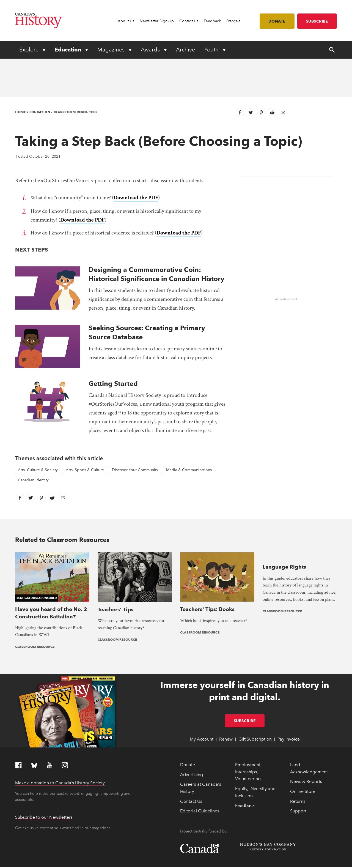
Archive (185, 50)
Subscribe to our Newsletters (44, 776)
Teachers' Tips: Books (207, 561)
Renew (226, 698)
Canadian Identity (33, 474)
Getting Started (113, 377)
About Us (126, 21)
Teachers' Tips (116, 561)
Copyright (23, 861)
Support (298, 769)
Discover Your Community (135, 464)
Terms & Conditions (125, 861)
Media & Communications (189, 464)
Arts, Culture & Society (38, 464)
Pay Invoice (289, 698)
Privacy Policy (98, 861)
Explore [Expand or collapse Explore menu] (30, 50)
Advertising (192, 733)
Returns (298, 759)
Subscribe (317, 21)
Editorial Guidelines (200, 769)
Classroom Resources (76, 112)
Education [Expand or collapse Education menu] (69, 50)
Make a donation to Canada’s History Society (60, 741)
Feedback (212, 21)
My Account (202, 698)
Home (20, 112)
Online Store (303, 750)
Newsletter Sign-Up (157, 21)
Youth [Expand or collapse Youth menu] (212, 50)
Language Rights (284, 561)
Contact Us (189, 21)
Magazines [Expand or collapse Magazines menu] (112, 50)
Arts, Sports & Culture (85, 464)
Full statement (79, 855)
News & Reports (306, 740)
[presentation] (135, 550)
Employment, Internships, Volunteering (248, 730)
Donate (277, 21)
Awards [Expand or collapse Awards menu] (151, 50)
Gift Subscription (255, 698)
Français (233, 21)
